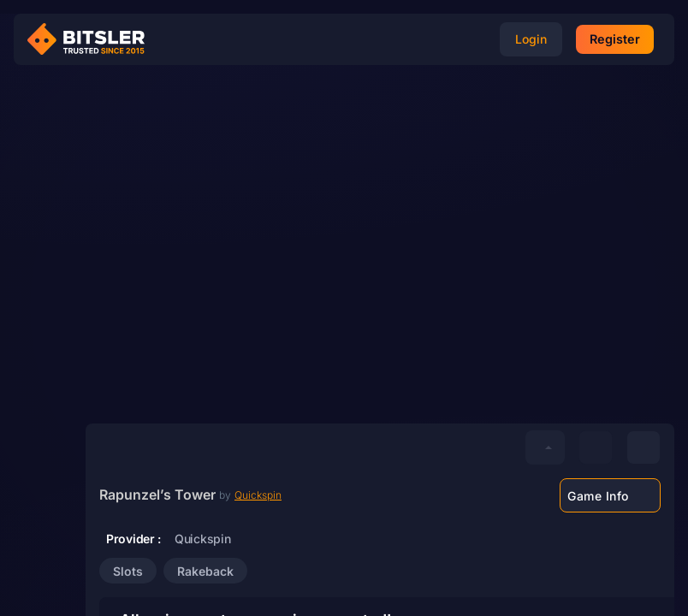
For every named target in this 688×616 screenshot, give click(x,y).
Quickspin (258, 495)
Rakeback (205, 571)
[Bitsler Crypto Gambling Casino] (92, 39)
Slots (128, 571)
